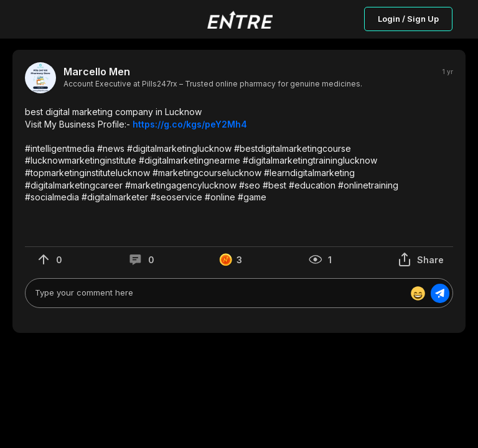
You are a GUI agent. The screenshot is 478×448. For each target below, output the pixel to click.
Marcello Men (97, 72)
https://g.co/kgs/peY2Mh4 (190, 124)
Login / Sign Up (408, 19)
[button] (239, 155)
